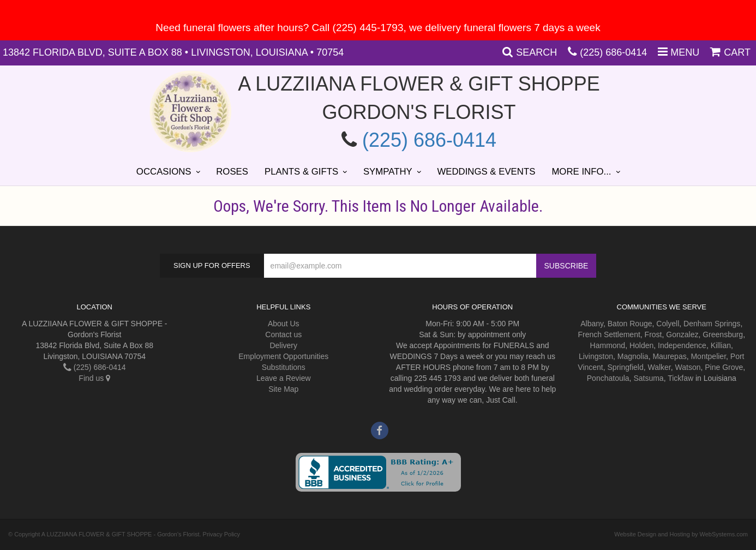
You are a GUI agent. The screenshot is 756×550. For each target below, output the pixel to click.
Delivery (283, 345)
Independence (682, 345)
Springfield (626, 367)
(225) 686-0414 (613, 52)
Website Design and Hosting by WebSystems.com (681, 534)
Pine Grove (724, 367)
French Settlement (609, 334)
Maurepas (669, 356)
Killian (721, 345)
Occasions (164, 172)
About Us (284, 324)
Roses (232, 172)
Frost (653, 334)
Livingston (596, 356)
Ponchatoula (608, 378)
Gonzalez (682, 334)
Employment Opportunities (283, 356)
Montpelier (708, 356)
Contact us (283, 334)
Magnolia (633, 356)
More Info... (581, 172)
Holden (641, 345)
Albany (592, 324)
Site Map (283, 389)
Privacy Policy (221, 534)
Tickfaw (680, 378)
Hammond (608, 345)
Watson (688, 367)
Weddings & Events (486, 172)
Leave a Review (284, 378)
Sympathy (388, 172)
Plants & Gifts (301, 172)
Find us (94, 378)
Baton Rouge (630, 324)
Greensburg (723, 334)
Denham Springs (712, 324)
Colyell (668, 324)
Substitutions (284, 367)
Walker (659, 367)
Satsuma (648, 378)
